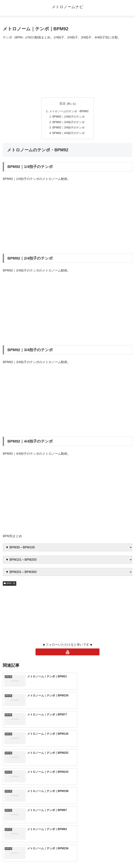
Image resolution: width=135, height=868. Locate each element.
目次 (63, 104)
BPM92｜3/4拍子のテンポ (69, 128)
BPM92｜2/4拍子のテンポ (69, 123)
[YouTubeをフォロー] (68, 653)
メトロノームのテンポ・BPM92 (69, 111)
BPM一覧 (10, 584)
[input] (67, 814)
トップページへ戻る (34, 857)
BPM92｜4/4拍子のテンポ (69, 134)
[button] (129, 814)
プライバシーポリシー (101, 857)
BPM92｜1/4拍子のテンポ (69, 117)
